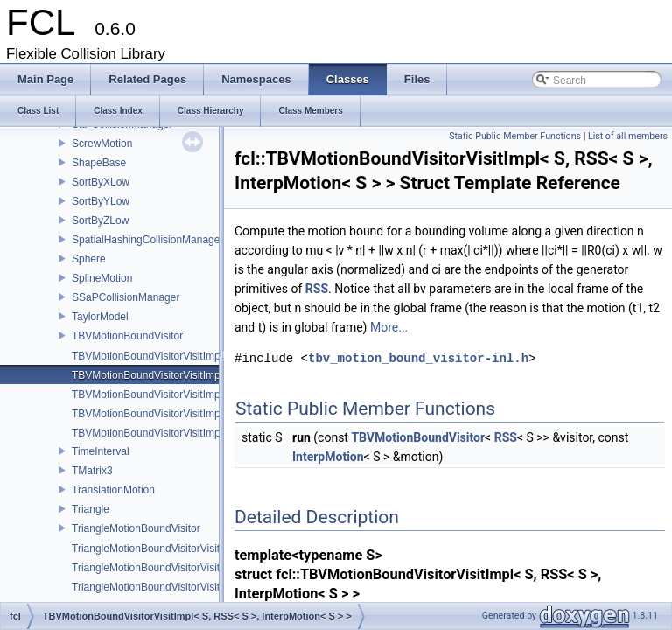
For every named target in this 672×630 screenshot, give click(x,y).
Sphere (89, 259)
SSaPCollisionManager (126, 297)
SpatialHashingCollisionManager (147, 240)
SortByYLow (101, 201)
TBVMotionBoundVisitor (127, 336)
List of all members (628, 136)
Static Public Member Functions (515, 136)
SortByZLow (100, 220)
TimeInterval (101, 451)
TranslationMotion (113, 490)
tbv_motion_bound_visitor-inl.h (418, 358)
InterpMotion (328, 457)
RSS (317, 289)
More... (389, 327)
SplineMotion (102, 278)
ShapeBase (99, 163)
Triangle (91, 509)
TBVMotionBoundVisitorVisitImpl (147, 356)
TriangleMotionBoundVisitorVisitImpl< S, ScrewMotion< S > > (214, 587)
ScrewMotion (102, 143)
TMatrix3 (92, 471)
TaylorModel (100, 317)
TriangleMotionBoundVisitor (136, 528)
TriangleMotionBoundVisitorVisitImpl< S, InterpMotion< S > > (213, 568)
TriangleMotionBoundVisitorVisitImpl (156, 549)
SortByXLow (101, 182)
